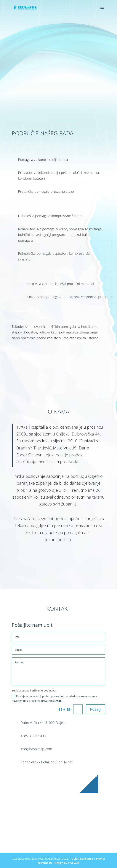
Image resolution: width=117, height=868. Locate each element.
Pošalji (96, 709)
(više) (59, 701)
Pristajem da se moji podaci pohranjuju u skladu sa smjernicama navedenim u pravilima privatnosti (54, 698)
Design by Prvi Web (67, 863)
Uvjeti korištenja (82, 859)
